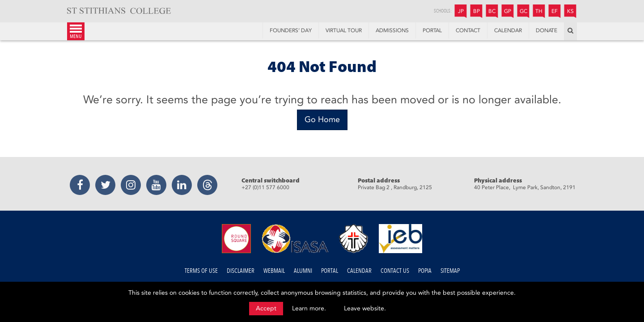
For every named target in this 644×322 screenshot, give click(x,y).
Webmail (274, 271)
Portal (330, 271)
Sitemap (450, 271)
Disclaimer (241, 271)
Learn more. (309, 308)
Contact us (395, 271)
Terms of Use (201, 271)
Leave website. (365, 308)
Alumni (303, 271)
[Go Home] (322, 120)
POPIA (425, 271)
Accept (266, 308)
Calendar (359, 271)
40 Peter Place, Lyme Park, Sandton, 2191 (525, 187)
